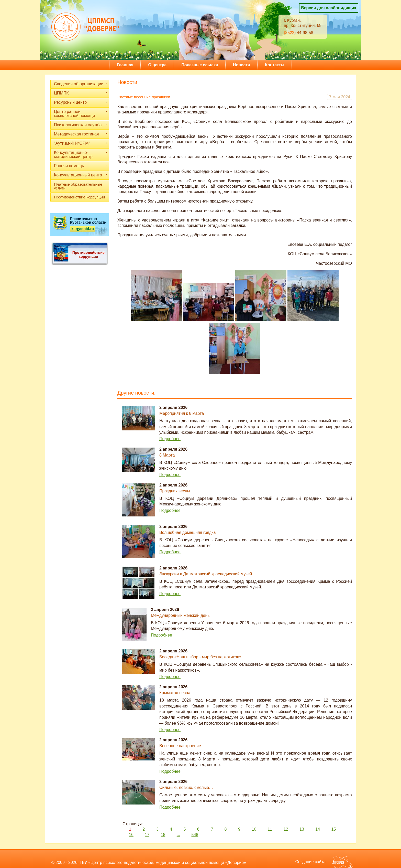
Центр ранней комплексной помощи (81, 114)
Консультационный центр (81, 175)
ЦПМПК (81, 93)
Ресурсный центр (81, 102)
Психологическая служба (81, 125)
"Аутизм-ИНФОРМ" (81, 143)
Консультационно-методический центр (81, 155)
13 (302, 829)
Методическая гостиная (81, 134)
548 (195, 835)
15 (333, 829)
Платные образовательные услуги (78, 186)
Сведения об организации (81, 84)
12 (286, 829)
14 (318, 829)
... (178, 835)
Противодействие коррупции (79, 197)
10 (254, 829)
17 (147, 835)
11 (270, 829)
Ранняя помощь (81, 166)
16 (131, 835)
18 (163, 835)
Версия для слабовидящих (329, 8)
